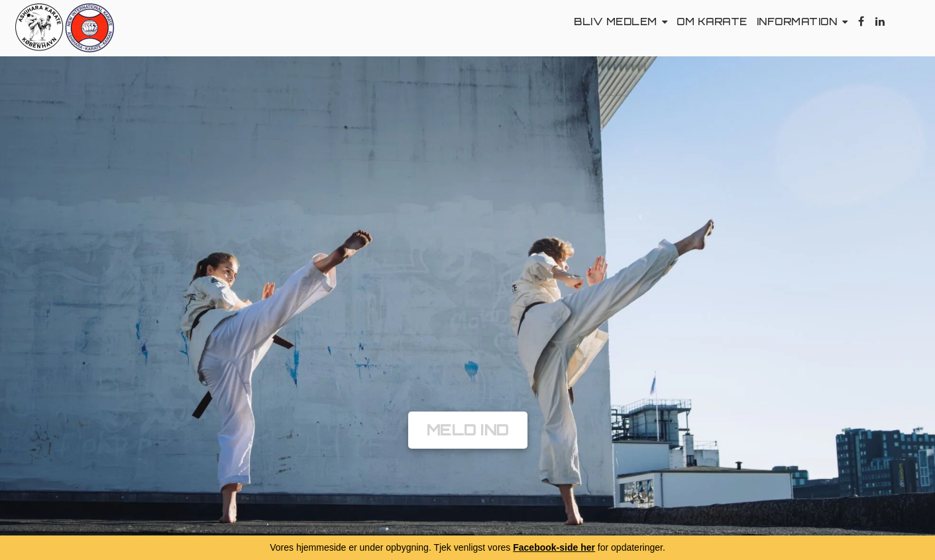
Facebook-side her (554, 547)
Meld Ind (468, 430)
